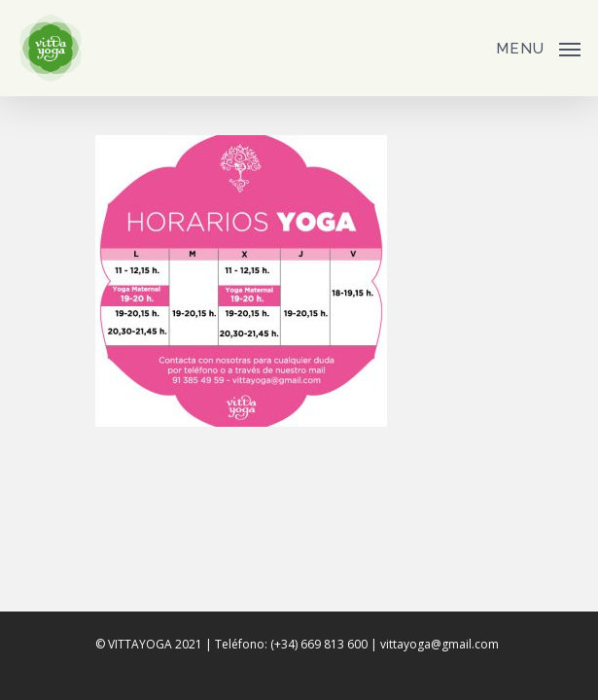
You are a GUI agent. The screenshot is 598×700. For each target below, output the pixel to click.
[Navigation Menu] (538, 46)
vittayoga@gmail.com (440, 644)
